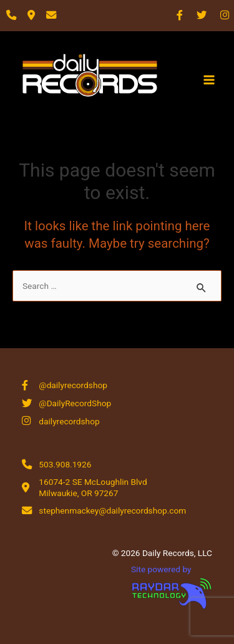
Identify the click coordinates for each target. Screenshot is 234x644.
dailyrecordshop (69, 421)
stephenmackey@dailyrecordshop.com (112, 510)
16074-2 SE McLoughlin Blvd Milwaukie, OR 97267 (93, 487)
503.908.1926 (65, 464)
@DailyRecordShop (75, 403)
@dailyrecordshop (73, 385)
